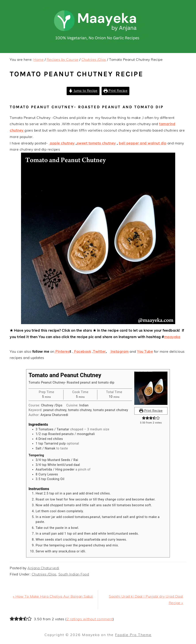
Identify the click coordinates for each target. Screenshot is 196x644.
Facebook (82, 351)
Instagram (119, 351)
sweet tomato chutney (96, 143)
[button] (144, 418)
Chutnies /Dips (44, 574)
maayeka (172, 337)
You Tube (145, 351)
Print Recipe (115, 91)
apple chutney (62, 143)
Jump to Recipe (83, 91)
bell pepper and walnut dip (143, 143)
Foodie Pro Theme (133, 635)
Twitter (99, 351)
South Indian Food (74, 574)
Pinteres (62, 351)
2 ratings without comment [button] (90, 619)
